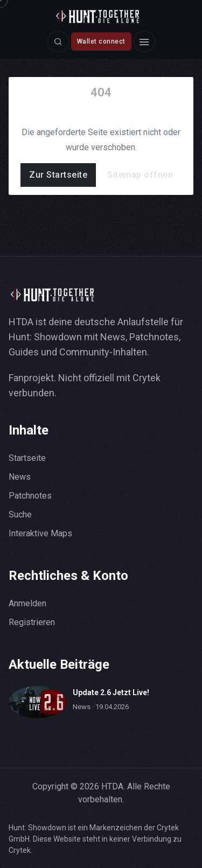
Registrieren (32, 622)
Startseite (27, 458)
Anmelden (27, 603)
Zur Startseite (58, 175)
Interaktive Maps (40, 533)
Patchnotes (30, 496)
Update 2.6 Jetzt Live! (111, 692)
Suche (20, 514)
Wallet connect (101, 41)
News (20, 477)
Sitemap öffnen (140, 175)
